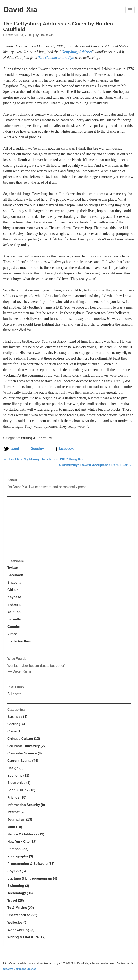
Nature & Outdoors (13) (26, 834)
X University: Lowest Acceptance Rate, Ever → (95, 465)
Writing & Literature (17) (26, 937)
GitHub (13, 590)
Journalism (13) (20, 820)
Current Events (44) (23, 761)
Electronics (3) (19, 783)
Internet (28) (17, 812)
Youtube (14, 612)
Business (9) (17, 717)
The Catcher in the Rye (56, 58)
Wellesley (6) (17, 923)
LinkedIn (14, 619)
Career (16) (16, 724)
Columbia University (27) (27, 746)
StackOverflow (19, 641)
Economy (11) (18, 775)
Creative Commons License (20, 969)
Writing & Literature (36, 438)
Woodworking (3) (21, 930)
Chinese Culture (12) (24, 739)
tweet (15, 449)
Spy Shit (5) (17, 871)
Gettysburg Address (77, 52)
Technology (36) (20, 893)
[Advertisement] (39, 527)
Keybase (14, 597)
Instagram (15, 605)
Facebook (15, 575)
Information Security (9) (26, 805)
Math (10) (15, 827)
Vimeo (12, 634)
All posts (14, 694)
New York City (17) (22, 842)
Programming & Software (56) (31, 864)
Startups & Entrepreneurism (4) (32, 878)
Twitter (13, 568)
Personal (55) (18, 849)
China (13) (15, 731)
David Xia (20, 10)
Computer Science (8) (25, 753)
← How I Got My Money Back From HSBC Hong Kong (45, 459)
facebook (66, 449)
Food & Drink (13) (21, 790)
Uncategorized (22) (22, 915)
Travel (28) (16, 900)
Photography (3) (20, 856)
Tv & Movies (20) (21, 908)
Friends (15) (17, 797)
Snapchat (15, 582)
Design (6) (15, 768)
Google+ (37, 449)
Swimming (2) (18, 886)
